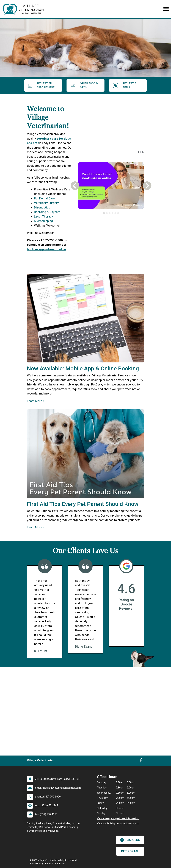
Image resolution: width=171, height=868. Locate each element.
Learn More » (36, 401)
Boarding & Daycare (47, 212)
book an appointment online (46, 249)
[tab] (104, 213)
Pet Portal (130, 851)
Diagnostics (42, 207)
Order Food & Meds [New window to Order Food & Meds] (84, 85)
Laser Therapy (43, 216)
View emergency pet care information (118, 818)
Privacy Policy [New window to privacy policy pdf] (36, 863)
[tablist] (111, 213)
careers (130, 840)
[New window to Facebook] (141, 761)
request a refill (124, 85)
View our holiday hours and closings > (118, 824)
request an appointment (41, 85)
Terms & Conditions (55, 863)
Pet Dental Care (44, 198)
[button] (139, 152)
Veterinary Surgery (46, 203)
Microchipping (43, 221)
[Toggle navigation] (166, 9)
